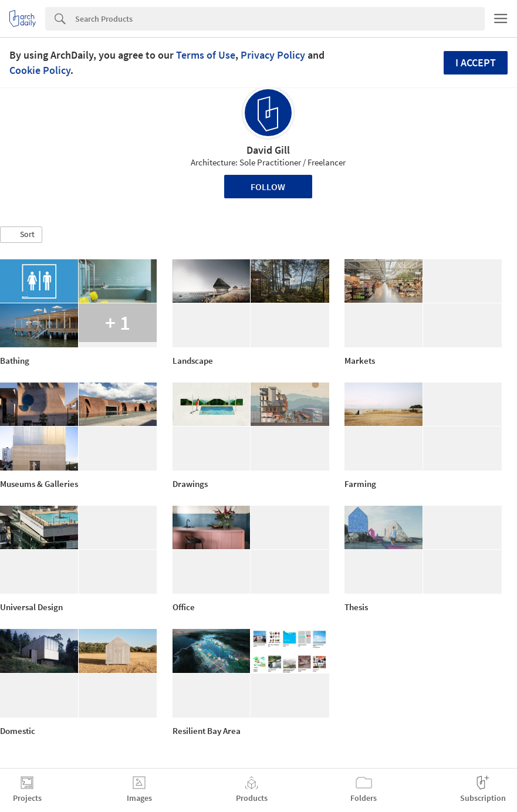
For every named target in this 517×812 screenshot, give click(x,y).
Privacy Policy (273, 55)
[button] (21, 235)
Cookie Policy (40, 70)
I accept (476, 62)
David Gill (268, 150)
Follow (268, 187)
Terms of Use (206, 55)
